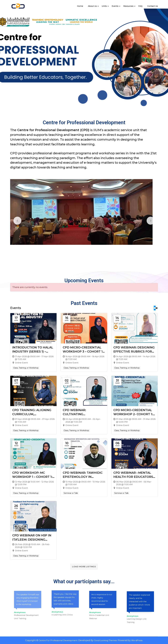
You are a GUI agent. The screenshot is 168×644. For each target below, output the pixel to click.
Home (80, 6)
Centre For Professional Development (57, 640)
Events (115, 6)
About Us (92, 6)
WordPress (138, 640)
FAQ (140, 6)
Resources (128, 6)
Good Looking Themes (106, 640)
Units (104, 6)
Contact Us (153, 6)
